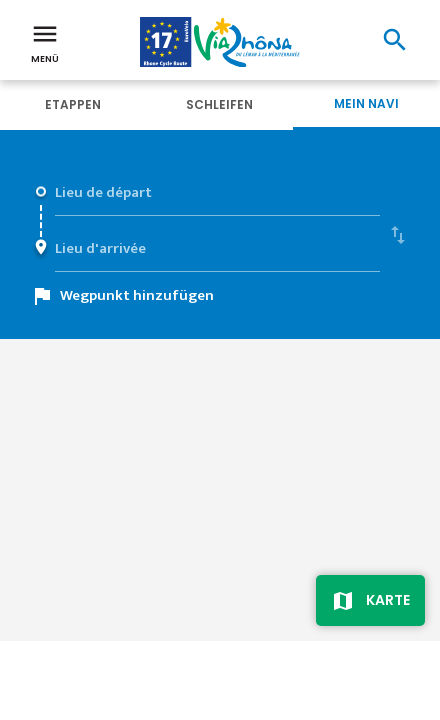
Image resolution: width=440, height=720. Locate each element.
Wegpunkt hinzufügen (137, 295)
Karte (388, 600)
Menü (45, 42)
